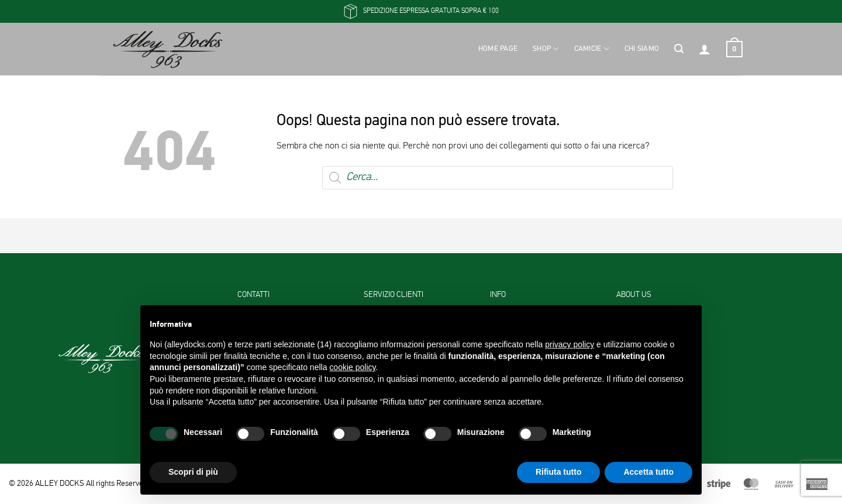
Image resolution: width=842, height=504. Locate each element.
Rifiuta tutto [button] (559, 472)
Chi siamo (642, 49)
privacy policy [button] (570, 344)
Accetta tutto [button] (648, 472)
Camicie (592, 49)
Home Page (498, 49)
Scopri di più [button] (193, 472)
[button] (679, 49)
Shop (546, 49)
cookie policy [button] (352, 367)
